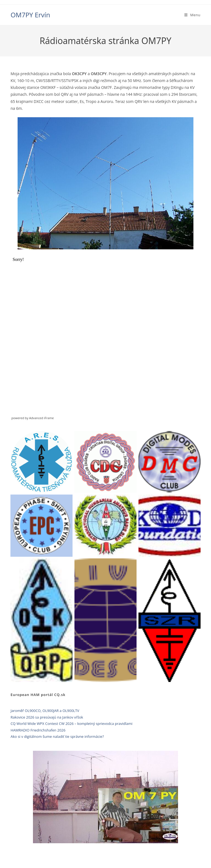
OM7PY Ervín (30, 15)
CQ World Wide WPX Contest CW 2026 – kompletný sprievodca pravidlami (71, 724)
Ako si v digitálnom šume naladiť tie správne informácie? (57, 736)
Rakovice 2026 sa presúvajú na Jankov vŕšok (47, 717)
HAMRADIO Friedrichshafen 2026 (38, 730)
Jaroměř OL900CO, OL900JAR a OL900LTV (45, 711)
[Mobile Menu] (192, 15)
